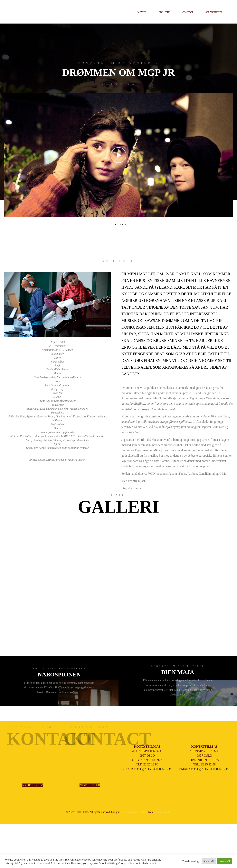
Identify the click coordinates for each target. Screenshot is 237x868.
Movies (142, 12)
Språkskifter (214, 12)
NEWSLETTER (90, 785)
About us (164, 12)
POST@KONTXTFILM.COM (153, 769)
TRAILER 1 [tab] (118, 224)
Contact (188, 12)
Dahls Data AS (162, 812)
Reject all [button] (209, 861)
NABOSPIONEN (59, 674)
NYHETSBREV (33, 785)
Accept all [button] (225, 861)
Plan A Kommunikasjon (134, 812)
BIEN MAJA (178, 672)
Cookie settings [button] (191, 861)
